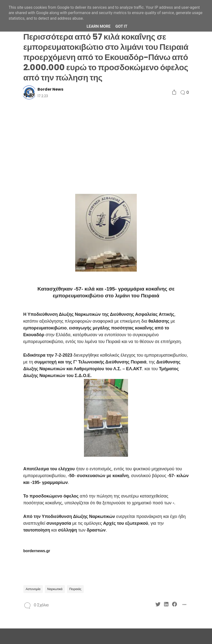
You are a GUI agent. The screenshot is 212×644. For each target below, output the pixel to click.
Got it (121, 26)
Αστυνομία (33, 589)
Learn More (99, 26)
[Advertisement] (106, 146)
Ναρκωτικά (55, 589)
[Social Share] (174, 92)
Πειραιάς (75, 589)
